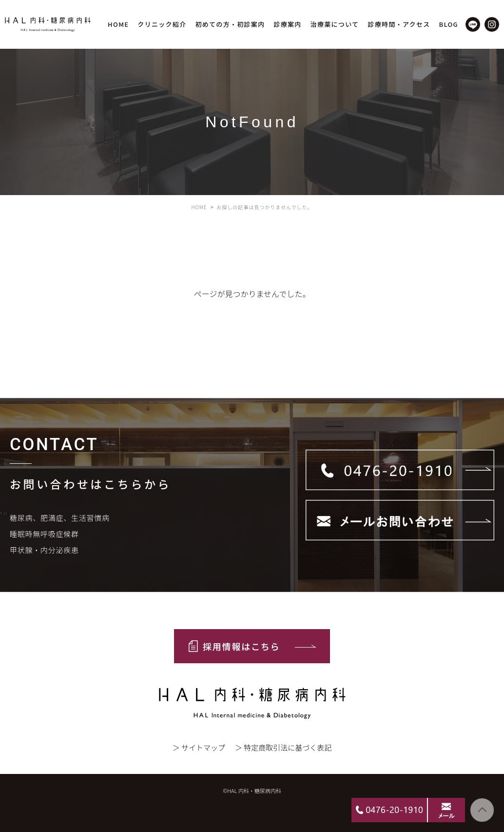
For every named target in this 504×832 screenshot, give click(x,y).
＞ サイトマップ (199, 747)
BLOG (448, 24)
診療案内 (287, 24)
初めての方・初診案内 (230, 24)
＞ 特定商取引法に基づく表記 (283, 747)
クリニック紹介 (162, 24)
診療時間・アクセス (399, 24)
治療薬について (335, 24)
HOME (118, 24)
